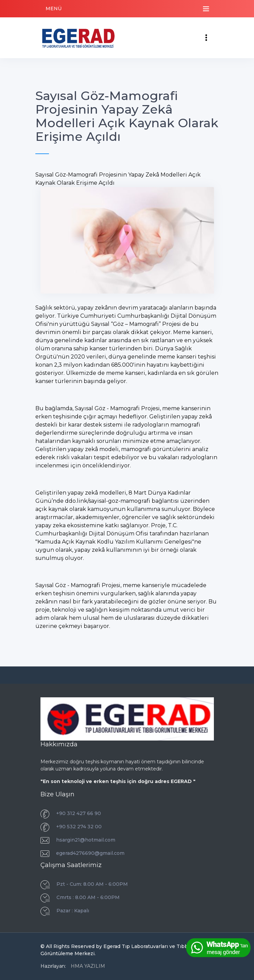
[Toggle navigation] (206, 9)
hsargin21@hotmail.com (86, 840)
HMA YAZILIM (88, 966)
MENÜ (54, 9)
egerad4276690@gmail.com (90, 853)
